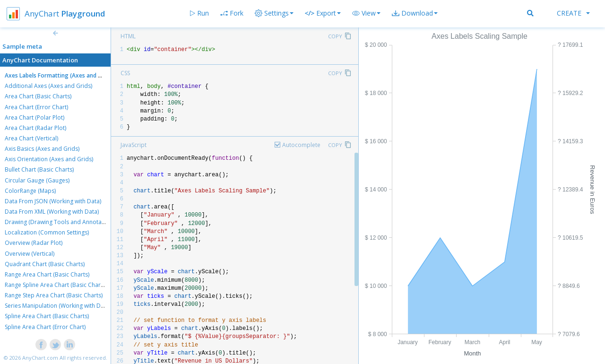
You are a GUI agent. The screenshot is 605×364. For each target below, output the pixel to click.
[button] (366, 13)
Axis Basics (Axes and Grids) (42, 149)
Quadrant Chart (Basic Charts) (45, 264)
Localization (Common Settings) (47, 232)
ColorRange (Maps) (30, 191)
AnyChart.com (40, 358)
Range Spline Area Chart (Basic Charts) (56, 285)
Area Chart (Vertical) (31, 138)
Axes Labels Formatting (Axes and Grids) (59, 75)
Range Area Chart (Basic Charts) (47, 274)
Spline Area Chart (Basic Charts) (47, 316)
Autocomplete (301, 145)
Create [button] (573, 13)
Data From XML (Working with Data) (52, 212)
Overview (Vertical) (30, 254)
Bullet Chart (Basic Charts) (39, 169)
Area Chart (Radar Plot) (35, 128)
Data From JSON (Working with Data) (53, 201)
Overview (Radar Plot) (34, 243)
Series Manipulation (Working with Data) (58, 306)
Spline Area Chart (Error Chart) (45, 327)
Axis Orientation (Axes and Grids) (49, 159)
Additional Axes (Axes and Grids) (48, 86)
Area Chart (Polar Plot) (35, 117)
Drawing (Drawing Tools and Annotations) (60, 222)
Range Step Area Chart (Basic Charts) (54, 295)
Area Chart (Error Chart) (36, 107)
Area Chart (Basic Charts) (38, 96)
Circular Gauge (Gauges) (37, 180)
